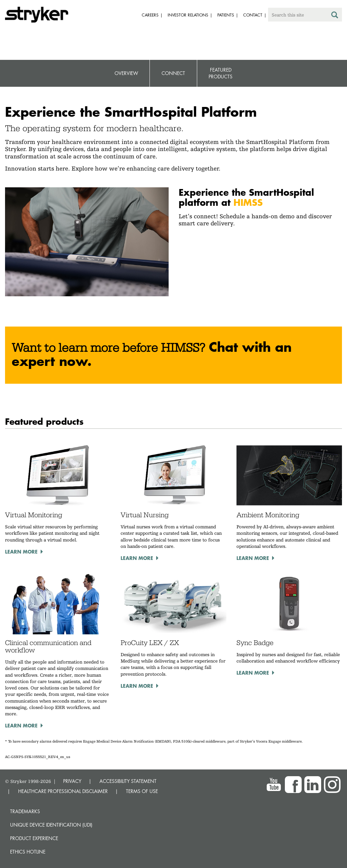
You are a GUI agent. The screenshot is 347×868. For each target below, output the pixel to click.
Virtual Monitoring (34, 515)
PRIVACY (72, 781)
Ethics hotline (28, 852)
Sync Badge (255, 643)
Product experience (34, 838)
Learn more (21, 552)
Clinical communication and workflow (48, 646)
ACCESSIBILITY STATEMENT (128, 781)
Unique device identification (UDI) (51, 825)
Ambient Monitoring (268, 515)
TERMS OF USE (142, 791)
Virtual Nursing (145, 515)
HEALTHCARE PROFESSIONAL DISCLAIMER (63, 791)
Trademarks (25, 811)
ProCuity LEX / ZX (150, 643)
